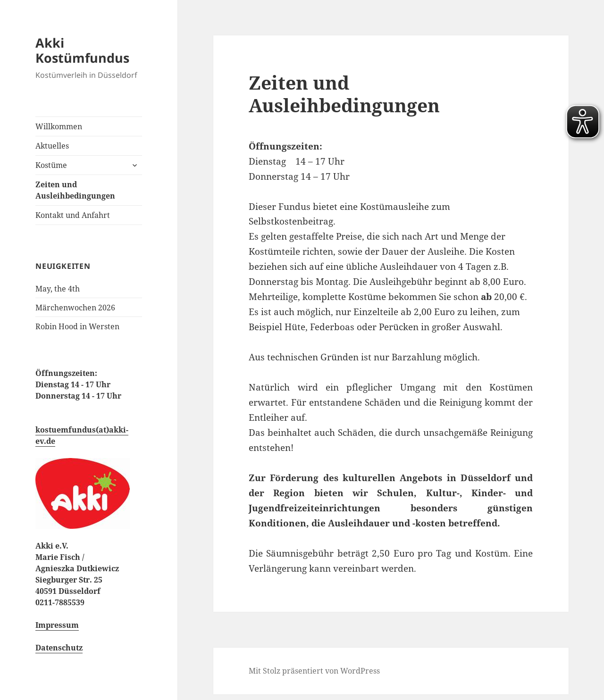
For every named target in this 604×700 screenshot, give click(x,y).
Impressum (57, 625)
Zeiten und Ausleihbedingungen (75, 190)
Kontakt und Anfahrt (73, 215)
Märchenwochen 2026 (75, 308)
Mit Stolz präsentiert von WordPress (314, 671)
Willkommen (59, 126)
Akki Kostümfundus (82, 50)
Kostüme (51, 165)
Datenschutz (59, 648)
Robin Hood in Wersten (77, 326)
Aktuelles (52, 146)
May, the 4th (58, 289)
